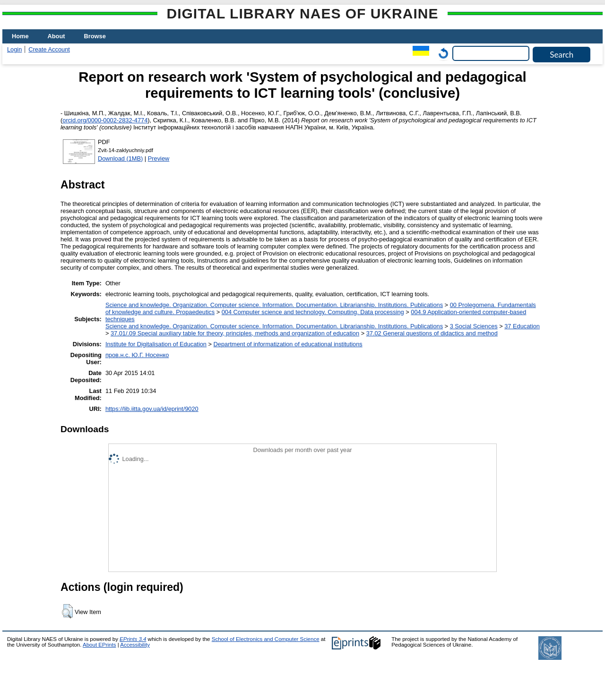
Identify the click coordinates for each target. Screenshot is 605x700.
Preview (159, 158)
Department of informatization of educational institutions (288, 344)
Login (14, 49)
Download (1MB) (120, 158)
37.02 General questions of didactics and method (432, 333)
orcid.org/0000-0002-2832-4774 (105, 120)
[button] (67, 611)
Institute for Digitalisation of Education (156, 344)
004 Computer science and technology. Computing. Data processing (313, 312)
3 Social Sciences (474, 326)
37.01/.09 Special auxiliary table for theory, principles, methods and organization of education (235, 333)
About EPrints (99, 645)
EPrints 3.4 (133, 639)
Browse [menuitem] (95, 36)
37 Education (522, 326)
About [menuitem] (56, 36)
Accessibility (135, 645)
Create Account (49, 49)
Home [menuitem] (20, 36)
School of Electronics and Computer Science (266, 639)
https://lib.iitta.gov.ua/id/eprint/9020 (152, 409)
